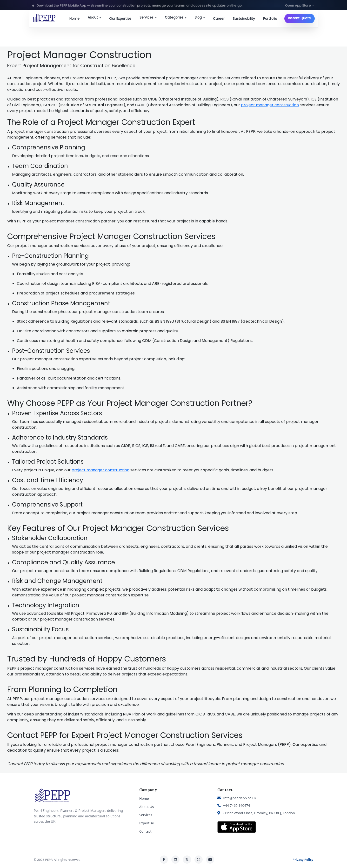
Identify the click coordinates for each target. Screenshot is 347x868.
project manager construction (270, 105)
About (94, 17)
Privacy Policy (303, 860)
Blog (200, 17)
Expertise (147, 823)
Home (74, 19)
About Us (147, 807)
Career (219, 19)
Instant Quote (300, 18)
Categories (176, 17)
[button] (173, 5)
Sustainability (244, 19)
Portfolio (270, 19)
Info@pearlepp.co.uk (240, 798)
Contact (145, 831)
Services (148, 17)
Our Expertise (120, 19)
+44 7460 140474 (237, 805)
